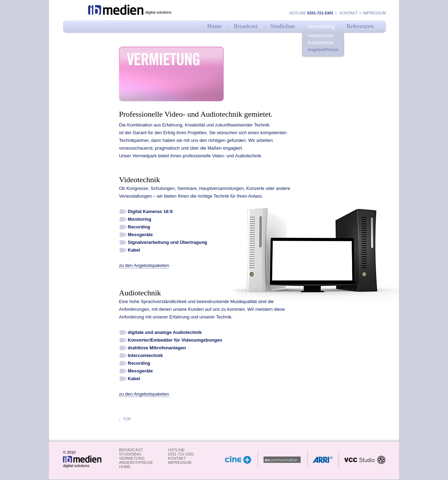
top (126, 419)
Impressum (374, 13)
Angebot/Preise (323, 50)
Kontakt (348, 13)
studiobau (130, 454)
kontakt (177, 458)
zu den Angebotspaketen (144, 265)
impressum (180, 462)
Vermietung (321, 26)
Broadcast (246, 26)
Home (215, 26)
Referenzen (360, 26)
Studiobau (283, 26)
